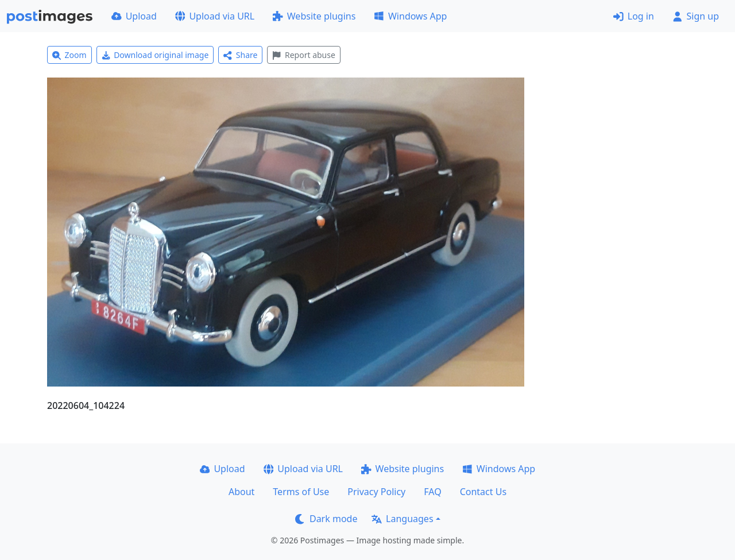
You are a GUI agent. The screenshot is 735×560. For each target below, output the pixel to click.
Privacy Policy (376, 492)
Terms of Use (301, 492)
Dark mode (326, 519)
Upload (134, 16)
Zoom (69, 55)
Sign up (696, 16)
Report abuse (303, 55)
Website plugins (314, 16)
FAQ (432, 492)
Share (240, 55)
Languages (402, 519)
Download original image (155, 55)
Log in (634, 16)
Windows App (410, 16)
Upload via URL (215, 16)
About (241, 492)
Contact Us (483, 492)
